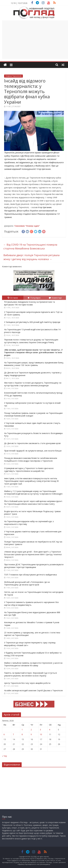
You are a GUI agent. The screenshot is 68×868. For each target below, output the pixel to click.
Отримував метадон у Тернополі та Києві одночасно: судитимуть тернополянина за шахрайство (29, 470)
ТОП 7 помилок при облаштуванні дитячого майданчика (30, 575)
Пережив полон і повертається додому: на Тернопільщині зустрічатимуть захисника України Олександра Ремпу (31, 341)
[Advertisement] (35, 40)
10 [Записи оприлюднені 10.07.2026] (41, 734)
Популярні (34, 298)
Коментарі (55, 298)
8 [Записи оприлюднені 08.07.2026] (22, 734)
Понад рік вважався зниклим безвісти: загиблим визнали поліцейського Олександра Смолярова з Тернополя (31, 459)
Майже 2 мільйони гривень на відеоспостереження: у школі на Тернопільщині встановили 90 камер (33, 664)
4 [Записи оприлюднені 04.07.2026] (50, 730)
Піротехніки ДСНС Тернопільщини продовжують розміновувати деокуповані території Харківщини (34, 566)
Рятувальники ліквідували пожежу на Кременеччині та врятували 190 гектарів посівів (29, 303)
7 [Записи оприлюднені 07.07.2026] (13, 734)
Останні (13, 298)
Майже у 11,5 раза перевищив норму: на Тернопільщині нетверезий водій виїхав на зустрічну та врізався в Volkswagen (33, 493)
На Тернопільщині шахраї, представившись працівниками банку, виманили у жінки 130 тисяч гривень (34, 364)
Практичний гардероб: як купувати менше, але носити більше (33, 451)
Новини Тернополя (13, 76)
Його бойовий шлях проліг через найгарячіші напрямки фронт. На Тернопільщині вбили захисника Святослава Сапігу (33, 503)
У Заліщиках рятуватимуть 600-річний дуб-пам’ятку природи (32, 322)
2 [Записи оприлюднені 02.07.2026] (31, 730)
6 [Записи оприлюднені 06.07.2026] (4, 734)
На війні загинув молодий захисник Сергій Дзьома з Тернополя (33, 690)
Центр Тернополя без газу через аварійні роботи (27, 683)
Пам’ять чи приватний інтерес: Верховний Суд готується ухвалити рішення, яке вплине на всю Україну (30, 674)
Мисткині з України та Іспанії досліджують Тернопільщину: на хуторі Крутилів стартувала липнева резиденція (33, 384)
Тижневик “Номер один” (27, 226)
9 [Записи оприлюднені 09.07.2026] (31, 734)
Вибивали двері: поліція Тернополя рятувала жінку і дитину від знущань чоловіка (31, 257)
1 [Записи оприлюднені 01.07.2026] (22, 730)
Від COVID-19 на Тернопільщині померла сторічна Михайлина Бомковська (30, 247)
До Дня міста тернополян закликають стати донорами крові (32, 443)
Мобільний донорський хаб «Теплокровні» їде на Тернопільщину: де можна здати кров (27, 583)
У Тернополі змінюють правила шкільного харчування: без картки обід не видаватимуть (31, 604)
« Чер (5, 756)
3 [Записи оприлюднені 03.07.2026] (40, 730)
